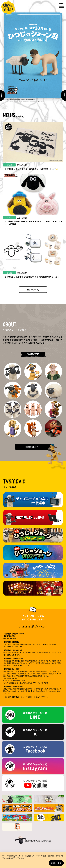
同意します (56, 863)
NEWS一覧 (33, 290)
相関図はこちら (33, 447)
